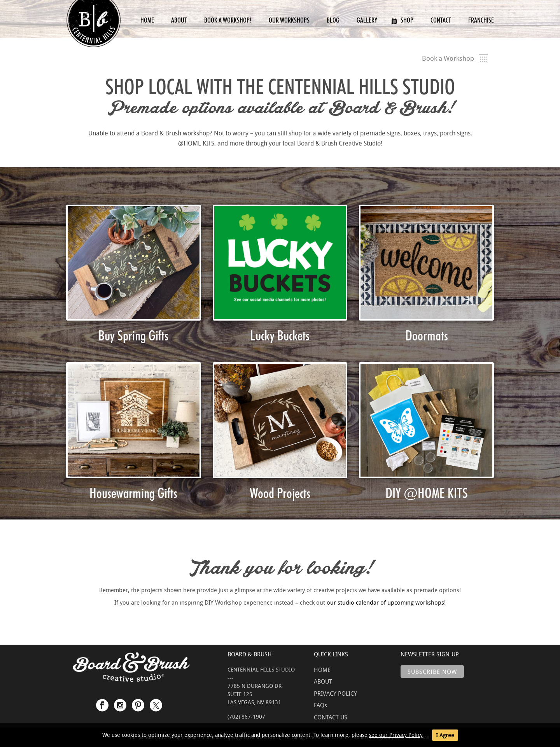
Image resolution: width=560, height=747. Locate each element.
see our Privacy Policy (396, 735)
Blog (333, 20)
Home (147, 20)
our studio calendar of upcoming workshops (385, 602)
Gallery (367, 20)
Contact (441, 20)
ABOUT (323, 681)
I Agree (445, 735)
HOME (322, 670)
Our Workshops (289, 20)
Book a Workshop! (228, 20)
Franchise (481, 20)
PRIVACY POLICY (335, 693)
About (179, 20)
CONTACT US (331, 717)
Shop (402, 20)
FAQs (320, 705)
